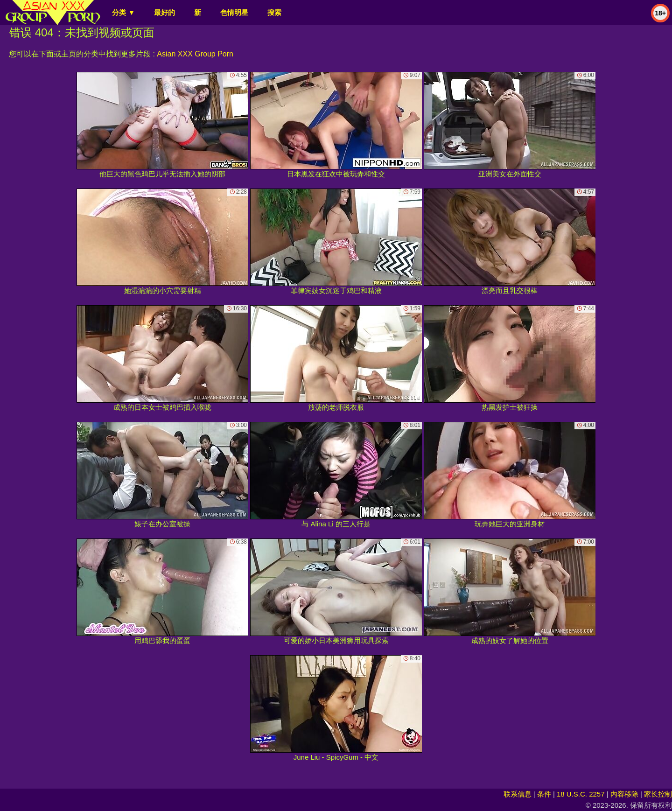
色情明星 (234, 12)
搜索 (274, 12)
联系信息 (518, 794)
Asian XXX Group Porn (195, 54)
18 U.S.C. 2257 (581, 794)
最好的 (164, 12)
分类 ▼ (123, 12)
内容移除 (624, 794)
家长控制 (658, 794)
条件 (544, 794)
